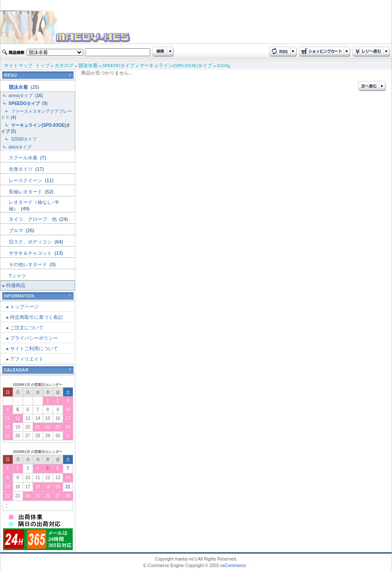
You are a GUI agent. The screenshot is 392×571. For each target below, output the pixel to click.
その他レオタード (29, 264)
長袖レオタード (26, 192)
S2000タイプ (24, 139)
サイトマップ (18, 65)
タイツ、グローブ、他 (33, 219)
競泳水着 (88, 65)
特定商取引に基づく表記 (36, 317)
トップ (42, 65)
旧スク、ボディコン (31, 242)
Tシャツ (17, 276)
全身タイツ (21, 169)
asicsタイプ (21, 147)
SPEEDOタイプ (119, 65)
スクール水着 (24, 158)
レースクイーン (26, 180)
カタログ (64, 65)
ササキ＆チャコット (31, 253)
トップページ (24, 307)
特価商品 (16, 285)
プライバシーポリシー (34, 338)
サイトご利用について (34, 348)
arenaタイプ (21, 96)
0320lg (224, 65)
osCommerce (233, 566)
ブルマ (17, 230)
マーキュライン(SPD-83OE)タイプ (176, 65)
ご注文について (27, 328)
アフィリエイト (27, 359)
